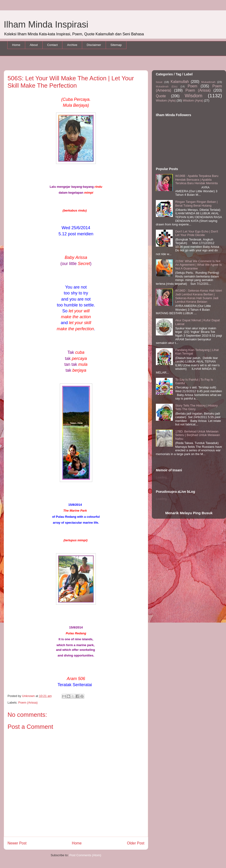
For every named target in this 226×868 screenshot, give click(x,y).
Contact (52, 45)
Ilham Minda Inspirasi (46, 24)
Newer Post (17, 843)
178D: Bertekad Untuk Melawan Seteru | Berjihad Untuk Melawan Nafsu (198, 435)
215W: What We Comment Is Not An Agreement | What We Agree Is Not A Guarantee (198, 265)
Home (16, 45)
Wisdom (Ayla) (166, 100)
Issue (159, 82)
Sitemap (116, 45)
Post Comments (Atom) (85, 855)
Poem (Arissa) (28, 703)
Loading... (163, 477)
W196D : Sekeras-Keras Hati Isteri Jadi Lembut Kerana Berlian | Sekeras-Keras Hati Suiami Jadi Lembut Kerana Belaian (199, 296)
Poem (192, 86)
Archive (72, 45)
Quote (161, 96)
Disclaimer (94, 45)
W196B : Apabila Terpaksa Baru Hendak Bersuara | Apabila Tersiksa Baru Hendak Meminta (197, 179)
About (34, 45)
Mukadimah (208, 82)
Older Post (136, 843)
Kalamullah (180, 82)
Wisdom (194, 96)
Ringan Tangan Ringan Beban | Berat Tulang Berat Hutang (196, 204)
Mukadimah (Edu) (167, 87)
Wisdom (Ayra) (193, 100)
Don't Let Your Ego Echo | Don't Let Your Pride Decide (197, 233)
